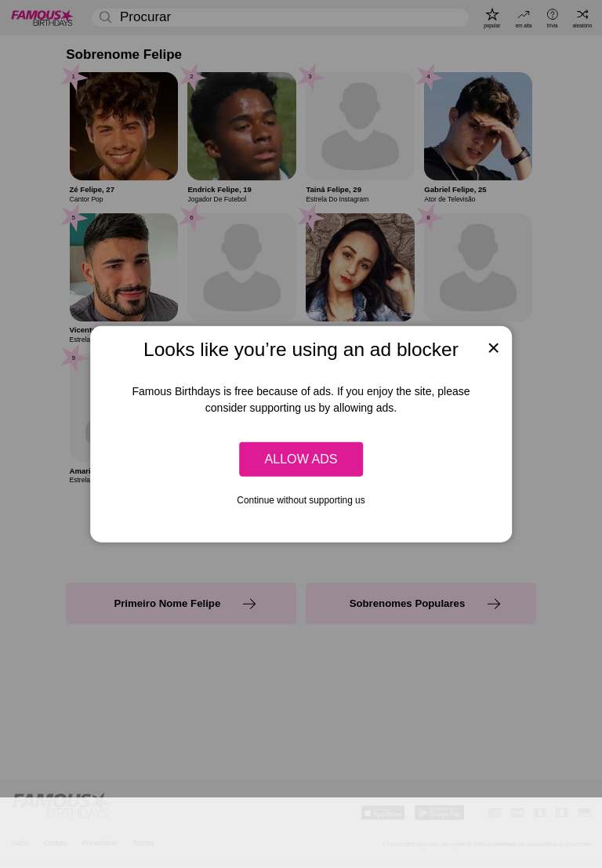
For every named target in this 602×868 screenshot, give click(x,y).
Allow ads (301, 459)
